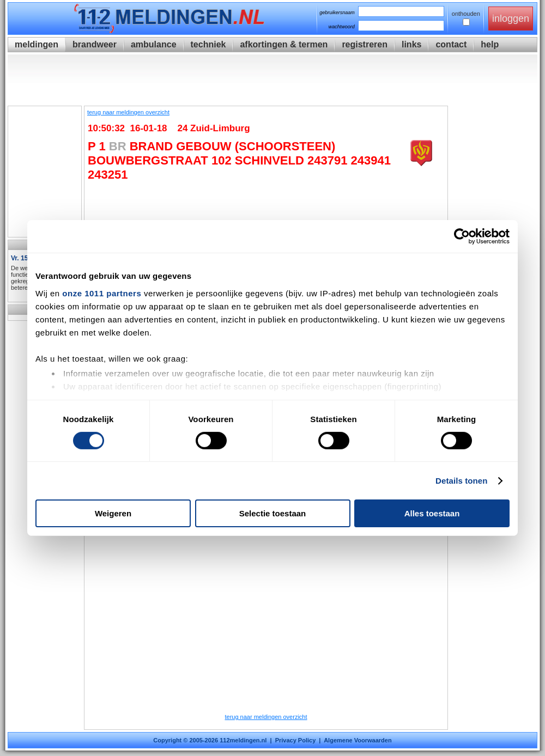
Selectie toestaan (273, 513)
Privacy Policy (296, 740)
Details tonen (461, 481)
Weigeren (113, 513)
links (411, 44)
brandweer (95, 44)
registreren (365, 44)
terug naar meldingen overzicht (128, 112)
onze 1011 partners (102, 293)
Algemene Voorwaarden (358, 740)
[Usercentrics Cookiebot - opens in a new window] (462, 236)
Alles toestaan (432, 513)
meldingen (37, 44)
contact (451, 44)
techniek (208, 44)
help (490, 44)
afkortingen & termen (284, 44)
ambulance (154, 44)
